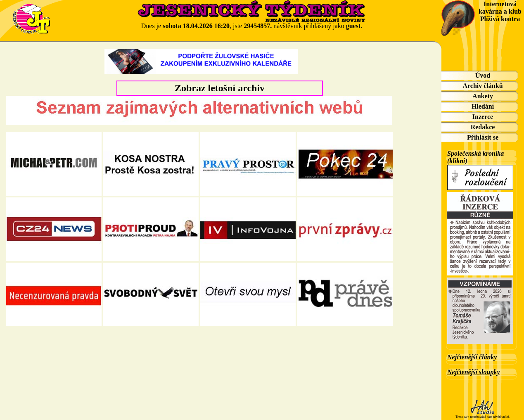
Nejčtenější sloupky (474, 372)
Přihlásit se (483, 137)
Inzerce (483, 117)
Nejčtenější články (472, 357)
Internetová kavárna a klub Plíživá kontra (500, 11)
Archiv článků (483, 86)
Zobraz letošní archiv (220, 88)
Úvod (483, 75)
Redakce (483, 127)
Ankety (483, 96)
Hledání (483, 106)
